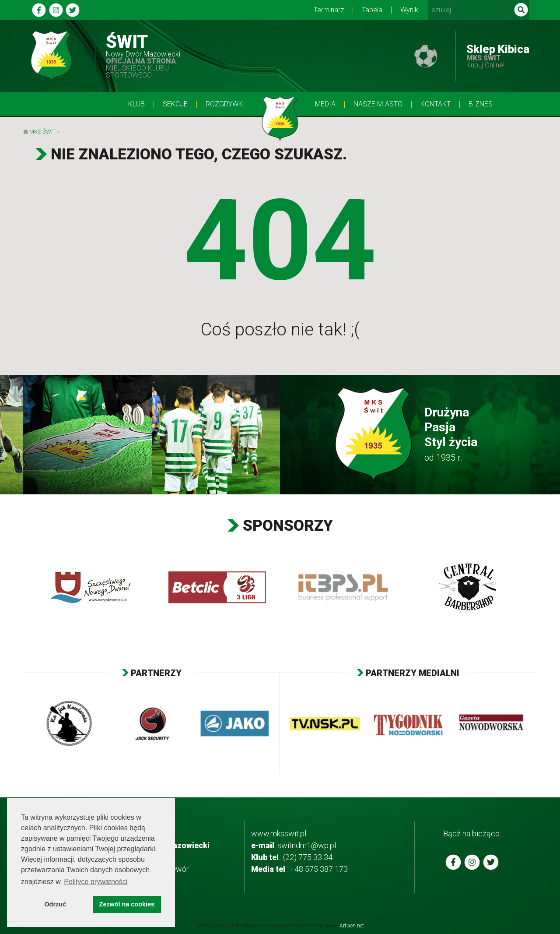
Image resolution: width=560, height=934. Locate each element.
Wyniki (410, 10)
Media (325, 104)
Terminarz (329, 10)
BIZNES (481, 104)
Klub (136, 104)
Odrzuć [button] (55, 904)
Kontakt (436, 104)
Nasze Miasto (378, 104)
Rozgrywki (225, 104)
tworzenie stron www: (326, 926)
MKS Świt (42, 132)
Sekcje (175, 104)
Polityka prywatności (264, 926)
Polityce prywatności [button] (96, 882)
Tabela (372, 10)
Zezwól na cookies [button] (127, 904)
